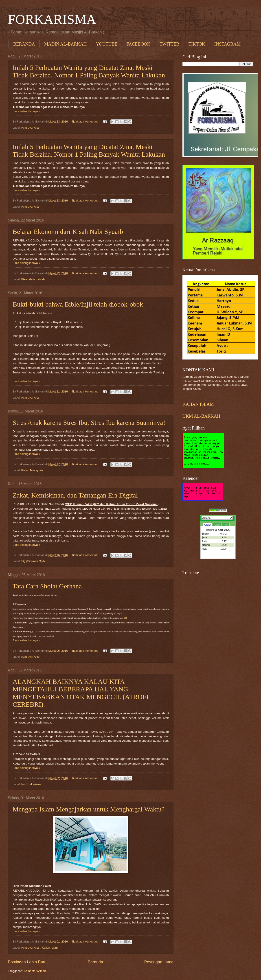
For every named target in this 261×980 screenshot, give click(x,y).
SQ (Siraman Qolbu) (34, 561)
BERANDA (24, 44)
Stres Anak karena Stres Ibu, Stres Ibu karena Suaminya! (89, 422)
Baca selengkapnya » (26, 111)
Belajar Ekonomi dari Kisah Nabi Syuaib (68, 231)
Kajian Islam (50, 948)
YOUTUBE (107, 44)
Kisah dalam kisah (33, 279)
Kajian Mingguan (32, 470)
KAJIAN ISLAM (198, 404)
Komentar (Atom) (35, 971)
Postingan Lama (159, 962)
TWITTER (169, 44)
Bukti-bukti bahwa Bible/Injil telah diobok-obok (78, 304)
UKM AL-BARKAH (201, 416)
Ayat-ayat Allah (31, 128)
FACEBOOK (138, 44)
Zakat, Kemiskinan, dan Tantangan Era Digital (75, 495)
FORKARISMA (52, 19)
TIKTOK (197, 44)
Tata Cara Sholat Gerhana (47, 586)
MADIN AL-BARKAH (65, 44)
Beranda (95, 962)
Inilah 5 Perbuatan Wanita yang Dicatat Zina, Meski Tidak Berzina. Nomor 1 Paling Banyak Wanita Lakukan (89, 71)
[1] (125, 618)
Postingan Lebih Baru (27, 962)
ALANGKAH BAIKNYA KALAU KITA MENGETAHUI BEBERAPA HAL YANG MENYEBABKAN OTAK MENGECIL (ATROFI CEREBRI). (81, 693)
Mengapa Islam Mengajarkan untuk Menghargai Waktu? (89, 809)
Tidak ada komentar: (85, 122)
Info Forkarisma (31, 784)
